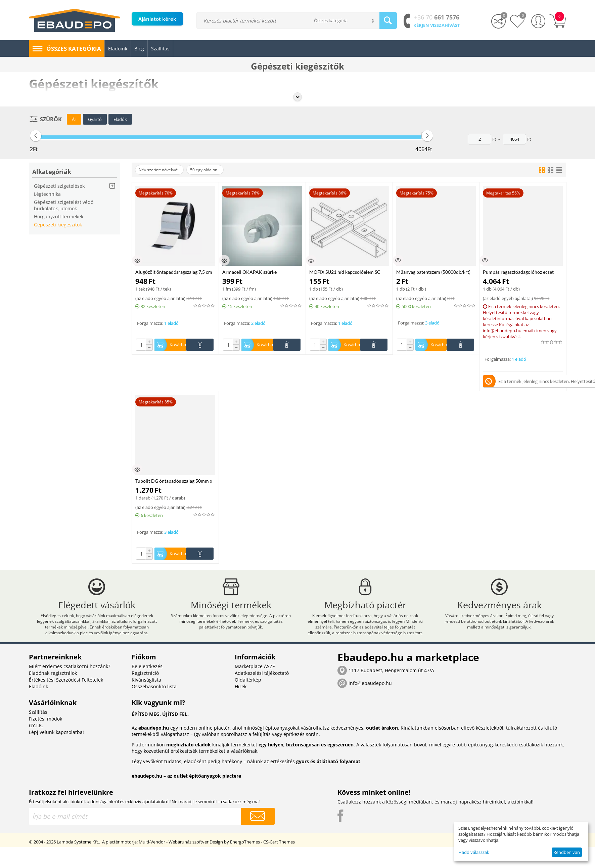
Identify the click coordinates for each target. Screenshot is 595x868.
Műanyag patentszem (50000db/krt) (433, 272)
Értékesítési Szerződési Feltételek (66, 693)
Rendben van (567, 852)
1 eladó (171, 323)
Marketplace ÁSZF (255, 679)
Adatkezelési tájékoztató (262, 686)
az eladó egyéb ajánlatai (160, 298)
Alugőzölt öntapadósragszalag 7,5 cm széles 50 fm (174, 272)
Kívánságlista (146, 693)
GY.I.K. (36, 739)
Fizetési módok (45, 732)
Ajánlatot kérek (157, 19)
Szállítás (38, 725)
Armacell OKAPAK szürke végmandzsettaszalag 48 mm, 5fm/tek (261, 272)
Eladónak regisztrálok (53, 686)
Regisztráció (145, 686)
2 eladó (258, 323)
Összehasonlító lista (154, 700)
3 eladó (432, 323)
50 (216, 170)
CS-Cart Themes (279, 855)
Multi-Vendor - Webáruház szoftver (174, 855)
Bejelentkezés (147, 679)
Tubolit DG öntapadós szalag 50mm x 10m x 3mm (174, 483)
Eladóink (38, 700)
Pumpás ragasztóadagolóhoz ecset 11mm (518, 272)
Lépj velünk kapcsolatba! (56, 745)
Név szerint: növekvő (162, 170)
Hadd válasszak (474, 852)
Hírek (241, 700)
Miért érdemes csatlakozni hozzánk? (70, 679)
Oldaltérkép (248, 693)
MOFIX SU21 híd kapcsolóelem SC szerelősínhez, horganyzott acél (345, 272)
